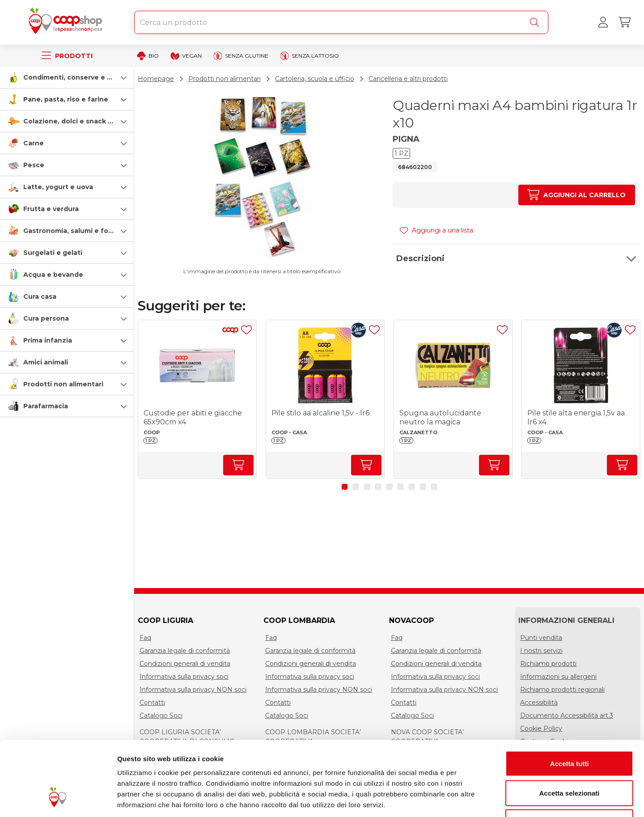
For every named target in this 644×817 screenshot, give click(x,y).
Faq (145, 638)
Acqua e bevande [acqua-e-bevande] (53, 275)
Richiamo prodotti (548, 664)
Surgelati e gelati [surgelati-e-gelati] (53, 253)
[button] (67, 77)
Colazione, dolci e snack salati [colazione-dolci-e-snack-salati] (75, 121)
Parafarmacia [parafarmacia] (46, 406)
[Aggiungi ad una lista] (246, 330)
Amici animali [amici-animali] (46, 362)
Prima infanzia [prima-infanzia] (48, 340)
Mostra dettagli (470, 799)
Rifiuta (570, 758)
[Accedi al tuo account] (603, 22)
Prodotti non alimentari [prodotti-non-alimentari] (63, 384)
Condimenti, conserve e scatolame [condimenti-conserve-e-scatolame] (83, 77)
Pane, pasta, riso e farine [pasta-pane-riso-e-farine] (66, 99)
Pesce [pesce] (34, 165)
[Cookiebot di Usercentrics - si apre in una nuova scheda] (58, 800)
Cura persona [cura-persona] (46, 318)
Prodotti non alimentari (225, 79)
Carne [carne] (34, 143)
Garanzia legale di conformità (185, 651)
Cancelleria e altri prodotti (408, 79)
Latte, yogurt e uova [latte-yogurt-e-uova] (58, 187)
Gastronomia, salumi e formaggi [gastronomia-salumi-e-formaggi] (78, 231)
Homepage (156, 79)
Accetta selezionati (569, 729)
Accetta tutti (570, 700)
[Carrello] (624, 22)
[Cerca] (536, 22)
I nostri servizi (541, 651)
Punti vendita (541, 638)
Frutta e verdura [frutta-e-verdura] (51, 209)
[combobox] (341, 22)
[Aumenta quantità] (577, 195)
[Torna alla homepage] (67, 22)
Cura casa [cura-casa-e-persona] (40, 296)
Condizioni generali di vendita (185, 664)
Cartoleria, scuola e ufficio (315, 79)
